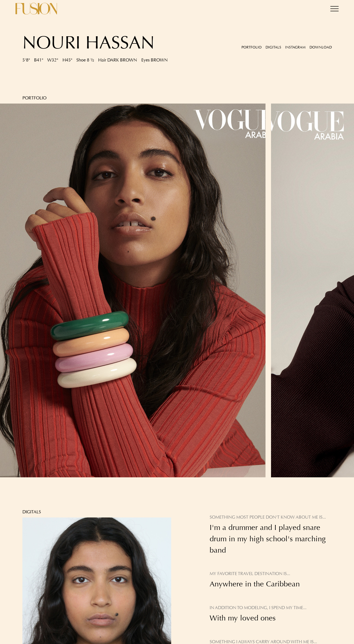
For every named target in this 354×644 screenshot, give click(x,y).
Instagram (295, 47)
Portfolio (252, 47)
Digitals (273, 47)
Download (321, 47)
